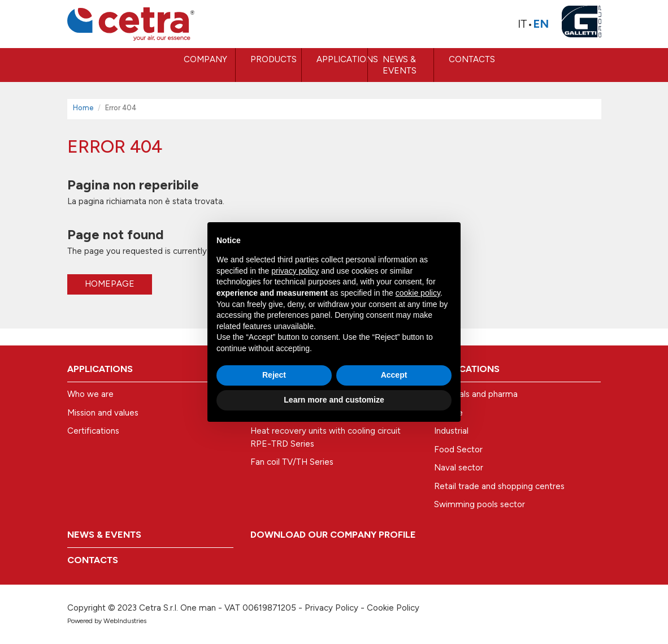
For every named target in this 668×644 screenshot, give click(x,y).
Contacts (472, 59)
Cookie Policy (393, 608)
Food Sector (458, 449)
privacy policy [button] (295, 271)
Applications (342, 59)
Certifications (93, 431)
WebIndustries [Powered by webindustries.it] (125, 621)
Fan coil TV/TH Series (292, 462)
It (522, 24)
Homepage (110, 284)
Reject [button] (274, 375)
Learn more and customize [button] (334, 400)
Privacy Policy (331, 608)
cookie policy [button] (418, 293)
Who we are (90, 394)
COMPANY (205, 59)
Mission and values (103, 413)
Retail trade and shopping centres (499, 486)
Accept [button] (394, 375)
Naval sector (459, 468)
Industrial (451, 431)
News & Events (400, 65)
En (541, 24)
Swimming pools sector (480, 504)
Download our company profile (333, 535)
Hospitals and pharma (476, 394)
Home (83, 108)
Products (274, 59)
